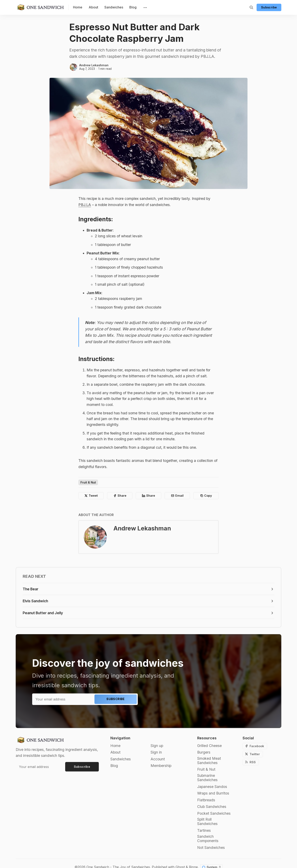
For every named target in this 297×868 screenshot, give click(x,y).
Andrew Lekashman (94, 65)
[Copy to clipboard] (206, 496)
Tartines (204, 830)
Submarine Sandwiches (207, 778)
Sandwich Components (208, 839)
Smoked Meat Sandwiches (209, 761)
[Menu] (145, 7)
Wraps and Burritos (213, 793)
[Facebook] (255, 746)
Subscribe (269, 7)
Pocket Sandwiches (214, 813)
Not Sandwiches (211, 848)
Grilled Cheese (209, 746)
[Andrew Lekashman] (73, 67)
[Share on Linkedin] (148, 496)
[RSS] (251, 762)
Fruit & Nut (88, 482)
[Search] (251, 7)
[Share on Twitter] (91, 496)
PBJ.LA (85, 205)
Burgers (204, 752)
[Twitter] (253, 754)
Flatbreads (206, 800)
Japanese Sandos (212, 787)
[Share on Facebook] (120, 496)
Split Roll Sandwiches (207, 821)
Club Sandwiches (212, 807)
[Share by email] (177, 496)
